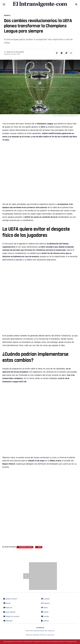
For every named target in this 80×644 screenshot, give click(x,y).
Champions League (45, 124)
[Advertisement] (40, 158)
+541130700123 (28, 642)
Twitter (44, 608)
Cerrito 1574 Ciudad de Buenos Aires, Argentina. (40, 629)
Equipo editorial (9, 612)
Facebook (45, 599)
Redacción (8, 608)
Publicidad (8, 621)
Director (7, 603)
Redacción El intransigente (15, 52)
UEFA (39, 547)
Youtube (45, 616)
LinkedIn (45, 612)
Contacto (45, 621)
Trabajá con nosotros (11, 616)
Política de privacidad (32, 635)
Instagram (45, 603)
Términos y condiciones (47, 635)
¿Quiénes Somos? (10, 599)
